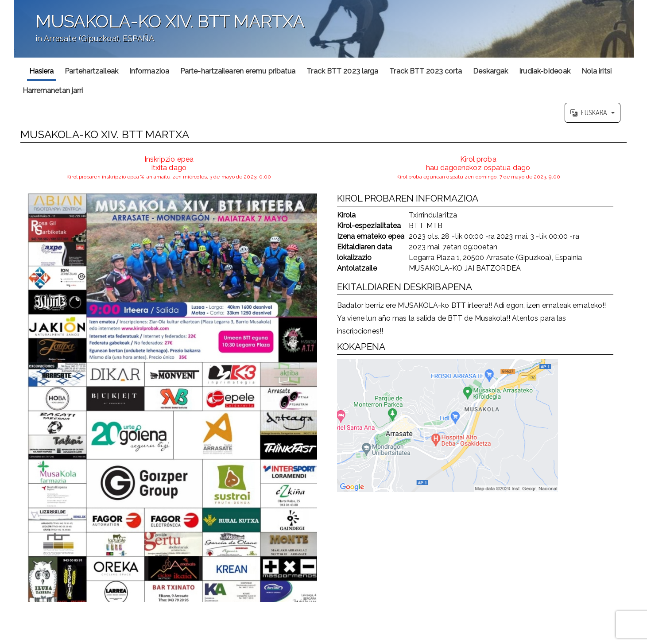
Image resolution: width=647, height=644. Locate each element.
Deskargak (490, 71)
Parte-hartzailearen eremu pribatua (238, 71)
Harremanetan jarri (53, 91)
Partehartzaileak (91, 71)
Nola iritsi (597, 71)
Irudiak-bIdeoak (545, 71)
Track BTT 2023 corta (426, 71)
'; (324, 29)
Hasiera (42, 71)
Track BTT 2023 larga (342, 71)
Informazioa (149, 71)
